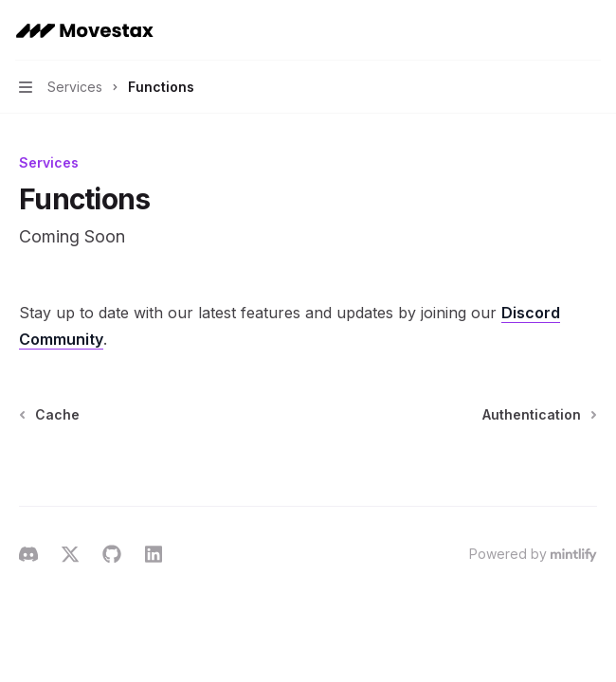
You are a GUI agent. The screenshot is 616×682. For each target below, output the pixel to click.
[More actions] (591, 30)
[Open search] (555, 30)
